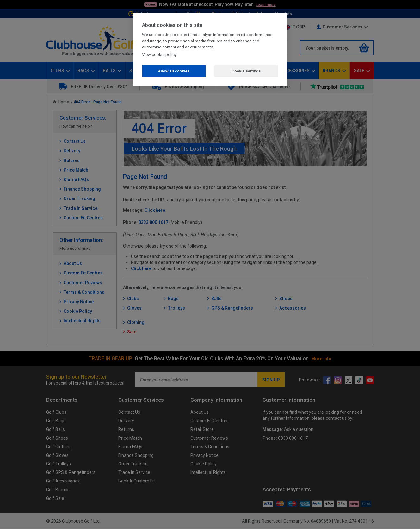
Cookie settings (246, 71)
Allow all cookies (174, 71)
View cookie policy (159, 55)
